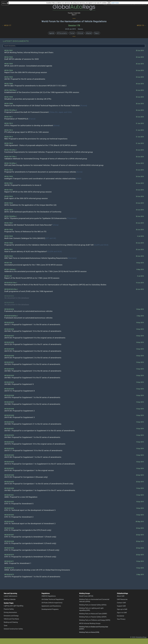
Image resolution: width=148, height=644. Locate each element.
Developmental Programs (50, 609)
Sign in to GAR (122, 613)
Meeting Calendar (10, 599)
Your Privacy (121, 619)
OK (109, 3)
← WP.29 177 (7, 25)
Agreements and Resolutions (51, 606)
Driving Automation (10, 612)
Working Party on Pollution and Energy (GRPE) (95, 620)
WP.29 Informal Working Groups (90, 623)
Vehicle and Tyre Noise (11, 619)
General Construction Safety (13, 629)
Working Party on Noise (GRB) (89, 632)
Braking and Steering (11, 622)
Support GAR (121, 606)
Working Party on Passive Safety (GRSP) (93, 617)
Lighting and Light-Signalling (13, 606)
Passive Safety (9, 609)
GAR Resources (122, 599)
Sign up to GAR (122, 609)
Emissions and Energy (11, 616)
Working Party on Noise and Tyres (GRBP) (93, 614)
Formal (72, 33)
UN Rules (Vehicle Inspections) (52, 603)
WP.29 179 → (141, 25)
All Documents (62, 33)
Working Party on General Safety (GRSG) (93, 605)
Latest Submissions (10, 596)
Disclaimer (121, 616)
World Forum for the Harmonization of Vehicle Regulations (74, 21)
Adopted (89, 33)
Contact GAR (121, 603)
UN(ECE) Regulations (49, 596)
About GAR (121, 596)
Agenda (52, 33)
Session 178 (74, 25)
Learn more (115, 3)
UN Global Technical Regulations (53, 599)
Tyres (6, 625)
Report (97, 33)
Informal (80, 33)
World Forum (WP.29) (86, 596)
